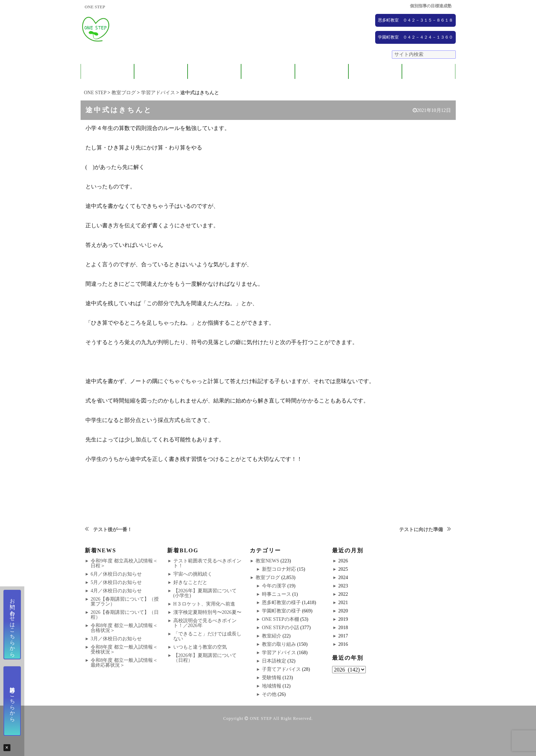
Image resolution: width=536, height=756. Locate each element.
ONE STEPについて (107, 71)
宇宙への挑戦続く (193, 574)
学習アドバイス (279, 653)
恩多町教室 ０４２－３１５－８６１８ (415, 20)
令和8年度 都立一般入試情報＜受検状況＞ (124, 649)
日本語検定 (274, 661)
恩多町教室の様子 (281, 603)
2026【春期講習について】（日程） (125, 615)
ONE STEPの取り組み (268, 71)
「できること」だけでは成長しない (207, 636)
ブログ (429, 71)
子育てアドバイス (281, 669)
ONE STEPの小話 (281, 628)
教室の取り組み (279, 644)
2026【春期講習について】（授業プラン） (125, 601)
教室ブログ (268, 578)
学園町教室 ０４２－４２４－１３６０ (415, 37)
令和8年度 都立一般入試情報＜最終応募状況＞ (124, 663)
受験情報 (272, 678)
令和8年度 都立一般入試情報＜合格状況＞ (124, 628)
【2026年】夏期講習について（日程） (205, 658)
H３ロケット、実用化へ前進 (204, 604)
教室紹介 (214, 71)
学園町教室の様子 (281, 611)
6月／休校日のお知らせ (116, 574)
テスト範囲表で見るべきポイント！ (207, 563)
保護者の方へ (161, 71)
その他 (269, 694)
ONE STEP (261, 718)
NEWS (375, 71)
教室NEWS (267, 561)
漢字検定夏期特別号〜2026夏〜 (207, 612)
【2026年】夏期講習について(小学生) (205, 593)
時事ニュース (277, 594)
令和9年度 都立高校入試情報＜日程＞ (124, 563)
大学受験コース (321, 71)
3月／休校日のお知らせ (116, 639)
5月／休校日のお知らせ (116, 582)
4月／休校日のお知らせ (116, 591)
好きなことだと (190, 582)
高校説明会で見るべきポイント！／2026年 (205, 623)
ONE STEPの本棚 (281, 619)
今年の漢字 (274, 586)
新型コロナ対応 (279, 569)
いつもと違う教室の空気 (200, 647)
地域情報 (272, 686)
